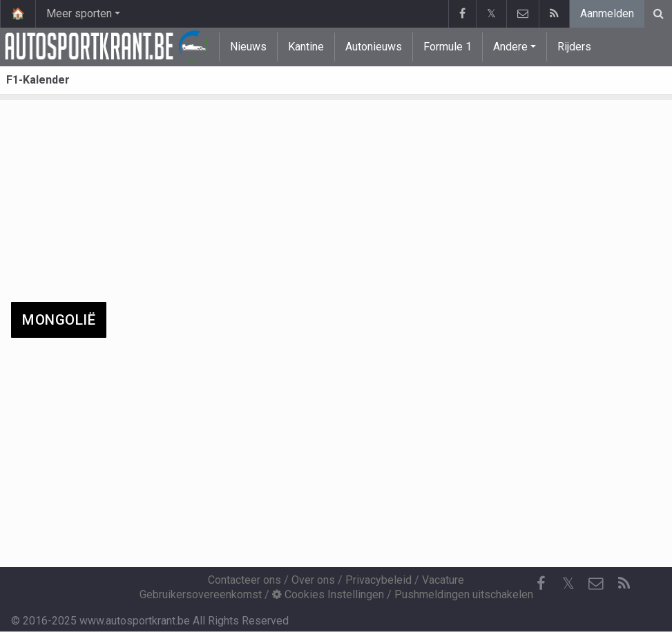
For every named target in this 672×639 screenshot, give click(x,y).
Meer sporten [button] (79, 13)
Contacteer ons (244, 580)
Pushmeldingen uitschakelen (464, 594)
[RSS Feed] (624, 584)
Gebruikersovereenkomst (201, 594)
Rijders (574, 47)
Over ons (313, 580)
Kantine (306, 47)
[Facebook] (541, 584)
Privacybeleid (378, 580)
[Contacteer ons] (596, 584)
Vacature (443, 580)
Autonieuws (374, 47)
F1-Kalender (38, 80)
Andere (510, 47)
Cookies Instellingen (328, 594)
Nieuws (248, 47)
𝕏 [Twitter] (568, 583)
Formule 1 (448, 47)
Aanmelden (607, 13)
